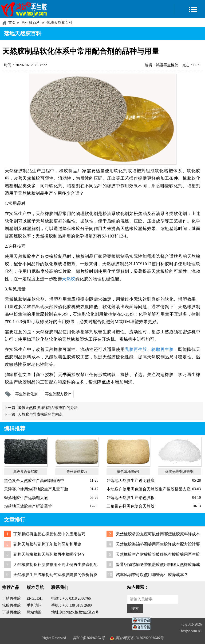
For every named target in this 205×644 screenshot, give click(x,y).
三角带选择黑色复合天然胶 (131, 506)
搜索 (135, 609)
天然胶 (69, 279)
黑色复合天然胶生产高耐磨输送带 (34, 481)
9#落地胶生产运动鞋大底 (26, 498)
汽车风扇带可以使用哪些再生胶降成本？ (152, 575)
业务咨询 (143, 627)
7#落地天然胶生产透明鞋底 (131, 481)
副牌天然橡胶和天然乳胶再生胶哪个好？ (49, 554)
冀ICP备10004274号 (89, 638)
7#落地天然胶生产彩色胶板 (131, 498)
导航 (189, 9)
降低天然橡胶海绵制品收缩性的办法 (48, 408)
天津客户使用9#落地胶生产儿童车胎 (36, 489)
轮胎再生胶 (162, 349)
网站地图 (34, 612)
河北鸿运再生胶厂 (24, 9)
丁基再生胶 (11, 612)
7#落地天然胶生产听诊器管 (28, 506)
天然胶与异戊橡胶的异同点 (40, 414)
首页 (12, 23)
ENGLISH (35, 598)
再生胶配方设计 (58, 394)
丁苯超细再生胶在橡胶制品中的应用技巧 (49, 534)
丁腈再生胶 (11, 598)
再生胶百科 (31, 23)
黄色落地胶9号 (128, 472)
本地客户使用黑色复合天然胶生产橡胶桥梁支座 (149, 489)
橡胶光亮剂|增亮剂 (180, 472)
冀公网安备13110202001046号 (139, 638)
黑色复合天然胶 (25, 472)
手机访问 (34, 605)
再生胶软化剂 (26, 394)
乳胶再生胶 (136, 349)
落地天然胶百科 (60, 23)
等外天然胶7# (77, 472)
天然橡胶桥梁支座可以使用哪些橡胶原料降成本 (158, 534)
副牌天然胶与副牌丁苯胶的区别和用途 (47, 544)
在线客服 (143, 621)
